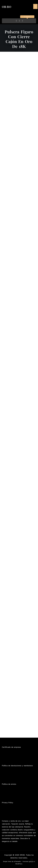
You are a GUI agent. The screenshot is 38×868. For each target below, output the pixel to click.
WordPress (19, 864)
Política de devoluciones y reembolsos (17, 766)
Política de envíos (9, 784)
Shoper (5, 861)
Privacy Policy (8, 803)
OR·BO (7, 7)
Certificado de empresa (11, 747)
